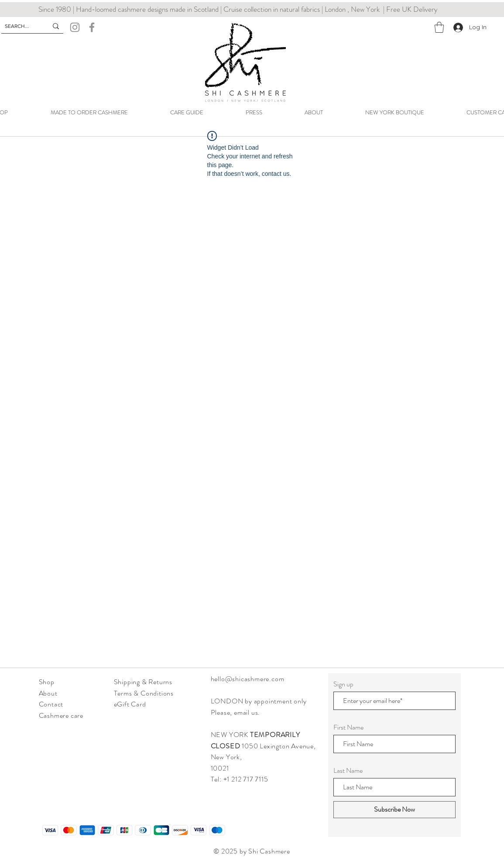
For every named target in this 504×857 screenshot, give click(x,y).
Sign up (343, 684)
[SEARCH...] (20, 26)
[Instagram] (75, 27)
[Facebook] (92, 27)
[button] (439, 27)
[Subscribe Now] (394, 810)
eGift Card (130, 704)
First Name (348, 727)
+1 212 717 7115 (247, 779)
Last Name (348, 771)
